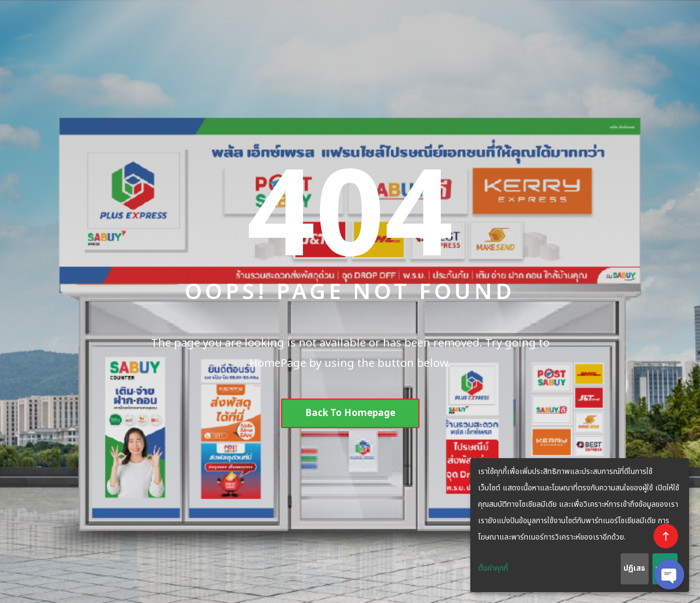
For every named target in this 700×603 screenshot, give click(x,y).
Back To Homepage (350, 413)
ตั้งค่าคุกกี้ (493, 568)
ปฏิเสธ (634, 568)
